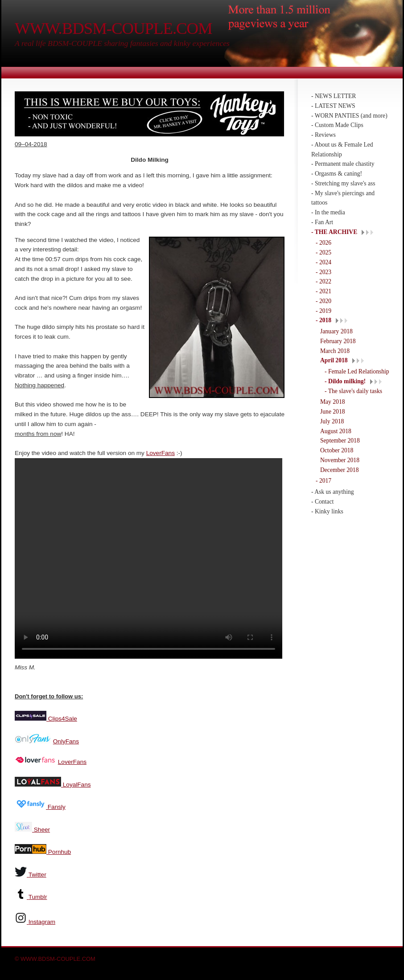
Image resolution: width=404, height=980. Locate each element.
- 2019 (324, 311)
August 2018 (336, 431)
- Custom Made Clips (337, 125)
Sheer (41, 829)
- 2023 (324, 272)
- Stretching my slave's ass (343, 183)
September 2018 (340, 441)
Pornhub (59, 851)
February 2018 (338, 341)
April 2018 (334, 360)
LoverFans (161, 453)
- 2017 (324, 481)
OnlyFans (66, 740)
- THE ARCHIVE (334, 232)
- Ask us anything (333, 492)
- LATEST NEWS (333, 106)
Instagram (42, 921)
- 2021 (324, 291)
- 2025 (324, 252)
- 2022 (324, 281)
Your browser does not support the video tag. (148, 558)
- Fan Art (322, 222)
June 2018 (333, 412)
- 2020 (324, 301)
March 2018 (335, 351)
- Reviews (324, 135)
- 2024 (324, 262)
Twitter (37, 874)
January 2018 (336, 331)
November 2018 (340, 460)
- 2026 (324, 243)
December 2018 (339, 470)
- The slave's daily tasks (353, 391)
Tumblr (38, 896)
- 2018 (324, 320)
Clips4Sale (62, 718)
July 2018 (332, 421)
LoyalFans (76, 784)
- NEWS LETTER (334, 96)
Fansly (56, 806)
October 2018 (337, 450)
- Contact (322, 502)
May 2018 (333, 402)
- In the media (328, 212)
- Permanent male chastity (343, 164)
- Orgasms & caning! (337, 174)
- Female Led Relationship (357, 371)
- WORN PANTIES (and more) (349, 116)
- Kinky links (327, 511)
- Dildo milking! (345, 381)
